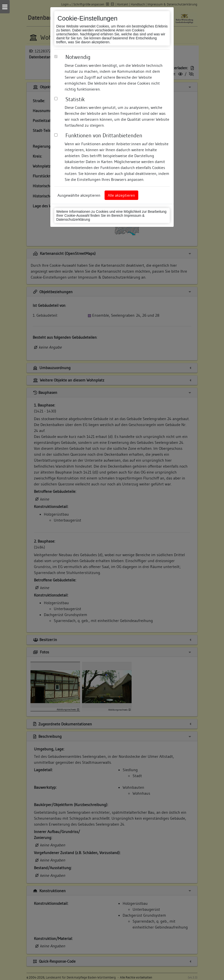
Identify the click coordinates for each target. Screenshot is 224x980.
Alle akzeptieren (121, 195)
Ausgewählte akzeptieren (79, 195)
